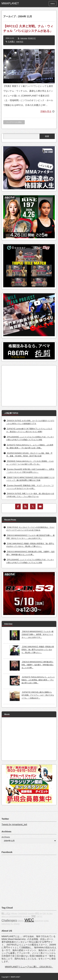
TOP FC (39, 916)
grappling (31, 913)
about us (5, 916)
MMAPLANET (15, 977)
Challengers (9, 920)
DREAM (17, 924)
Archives (6, 837)
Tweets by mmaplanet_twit (14, 824)
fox (41, 913)
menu (53, 4)
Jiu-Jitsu (49, 913)
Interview (24, 38)
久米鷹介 (11, 41)
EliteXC (21, 921)
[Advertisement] (26, 385)
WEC (29, 920)
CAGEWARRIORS (15, 916)
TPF (33, 916)
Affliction (14, 913)
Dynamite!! (27, 916)
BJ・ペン (6, 913)
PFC (37, 913)
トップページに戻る (14, 122)
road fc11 (20, 41)
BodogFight (39, 921)
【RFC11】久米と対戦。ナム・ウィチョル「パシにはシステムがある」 (28, 28)
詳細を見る (46, 111)
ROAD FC (32, 38)
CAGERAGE (23, 913)
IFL (12, 924)
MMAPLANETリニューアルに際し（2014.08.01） (29, 967)
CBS (44, 913)
